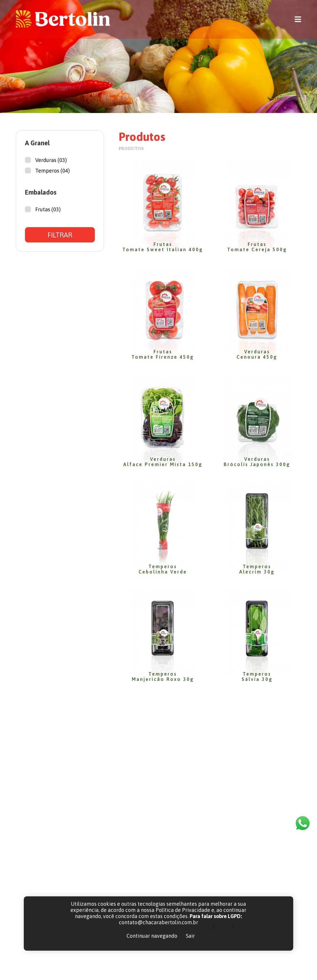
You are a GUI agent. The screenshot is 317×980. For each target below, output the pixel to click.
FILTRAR (60, 235)
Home (172, 871)
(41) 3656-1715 (238, 871)
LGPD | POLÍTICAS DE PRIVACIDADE (228, 967)
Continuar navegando (152, 936)
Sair (190, 936)
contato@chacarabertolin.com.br (259, 884)
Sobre (172, 884)
